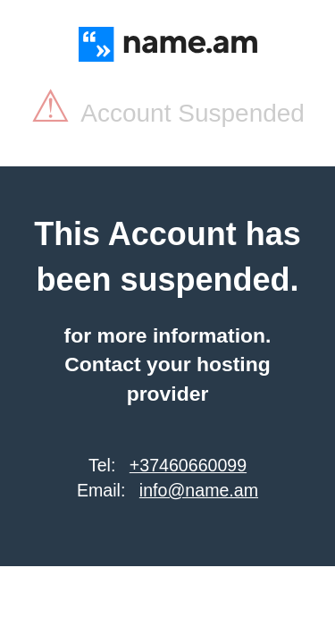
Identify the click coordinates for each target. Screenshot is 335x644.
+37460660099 (188, 465)
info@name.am (199, 490)
